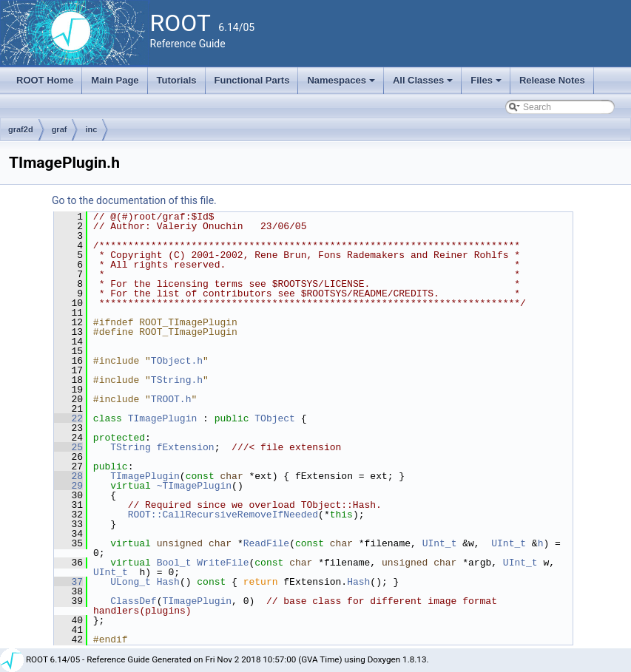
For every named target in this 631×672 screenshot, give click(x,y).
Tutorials (177, 80)
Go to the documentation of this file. (134, 200)
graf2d (21, 129)
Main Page (115, 80)
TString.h (177, 380)
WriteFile (223, 563)
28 (68, 476)
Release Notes (552, 80)
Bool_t (174, 563)
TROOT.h (171, 399)
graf (60, 129)
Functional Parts (252, 80)
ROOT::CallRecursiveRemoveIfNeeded (223, 515)
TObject (275, 418)
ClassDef (133, 601)
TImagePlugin (163, 418)
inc (91, 129)
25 (68, 447)
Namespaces (342, 84)
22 (68, 418)
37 (68, 582)
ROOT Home (45, 80)
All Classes (424, 84)
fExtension (186, 447)
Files (487, 84)
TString (131, 447)
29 (68, 486)
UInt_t (440, 543)
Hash (168, 582)
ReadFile (266, 543)
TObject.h (177, 361)
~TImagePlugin (194, 486)
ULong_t (131, 582)
